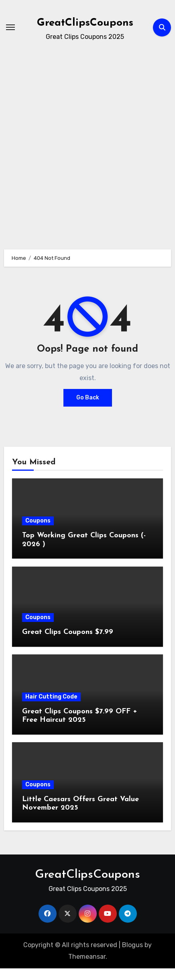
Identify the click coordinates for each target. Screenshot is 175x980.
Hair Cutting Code (51, 697)
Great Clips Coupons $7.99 (68, 632)
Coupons (38, 521)
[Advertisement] (87, 142)
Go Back (88, 398)
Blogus (132, 945)
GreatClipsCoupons (85, 23)
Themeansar (87, 957)
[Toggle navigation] (10, 27)
